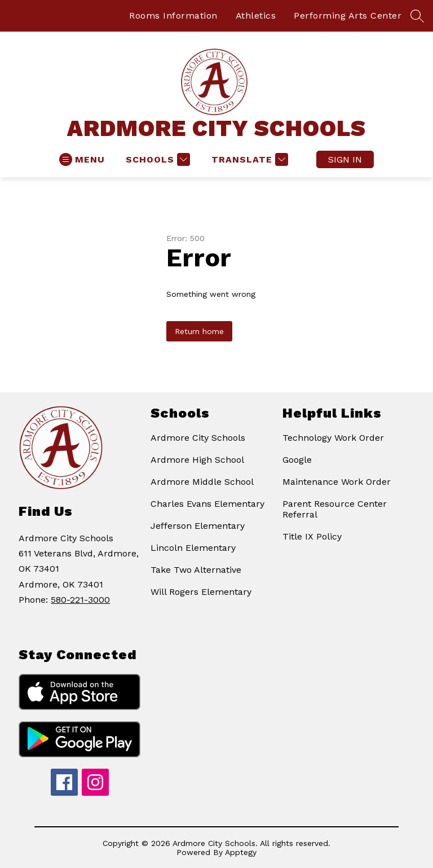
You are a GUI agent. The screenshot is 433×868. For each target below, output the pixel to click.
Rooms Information (173, 16)
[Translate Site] (248, 159)
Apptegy (241, 852)
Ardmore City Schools (198, 438)
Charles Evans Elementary (207, 504)
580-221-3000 (80, 600)
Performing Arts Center (348, 16)
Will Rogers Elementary (201, 592)
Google (297, 460)
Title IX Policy (312, 536)
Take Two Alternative (196, 570)
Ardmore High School (197, 460)
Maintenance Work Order (337, 482)
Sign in (345, 159)
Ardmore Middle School (202, 482)
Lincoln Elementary (193, 548)
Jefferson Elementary (198, 526)
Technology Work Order (333, 438)
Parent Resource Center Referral (335, 509)
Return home (199, 331)
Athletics (256, 16)
